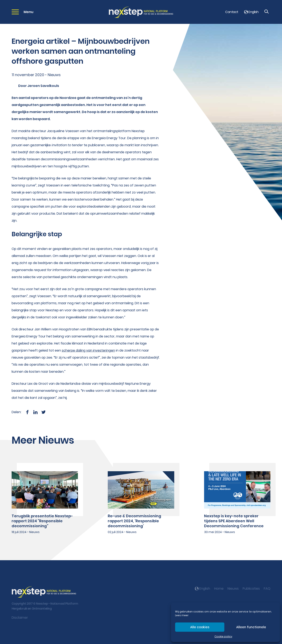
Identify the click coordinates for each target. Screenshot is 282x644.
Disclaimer (20, 618)
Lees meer (182, 615)
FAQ (267, 589)
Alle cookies (200, 627)
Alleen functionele (251, 627)
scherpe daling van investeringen (88, 350)
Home (219, 589)
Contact (232, 12)
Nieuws (233, 589)
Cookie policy (223, 636)
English (251, 12)
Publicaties (251, 589)
